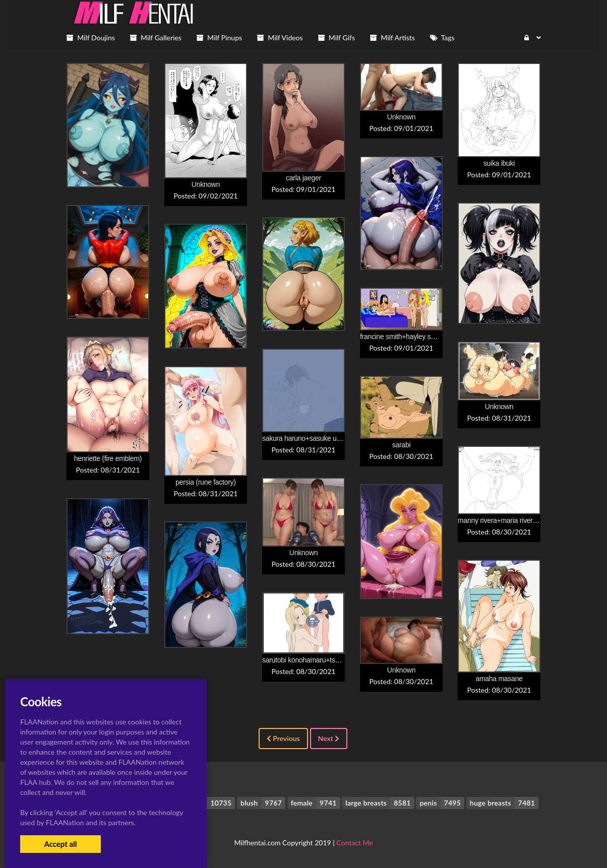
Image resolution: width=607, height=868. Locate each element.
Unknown (206, 184)
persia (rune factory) (205, 482)
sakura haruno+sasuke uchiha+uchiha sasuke (331, 438)
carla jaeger (304, 178)
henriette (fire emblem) (108, 458)
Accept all (60, 844)
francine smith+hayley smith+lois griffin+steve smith (437, 337)
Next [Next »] (329, 738)
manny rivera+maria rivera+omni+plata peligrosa (530, 520)
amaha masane (499, 679)
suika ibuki (499, 163)
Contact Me (354, 843)
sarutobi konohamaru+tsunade (308, 660)
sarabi (401, 445)
